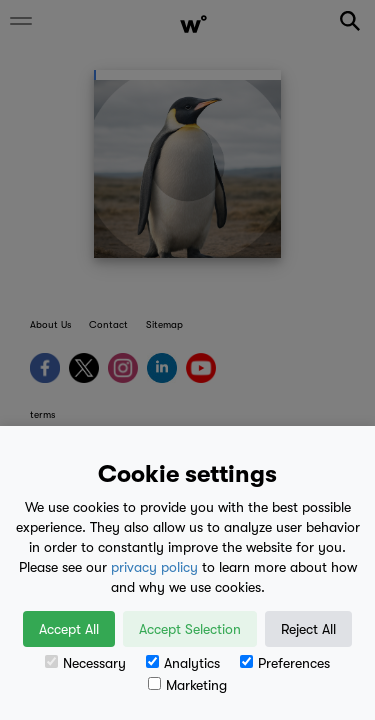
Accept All (69, 629)
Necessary (85, 663)
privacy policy (154, 567)
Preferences (285, 663)
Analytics (183, 663)
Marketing (187, 685)
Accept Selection (190, 629)
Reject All (308, 629)
